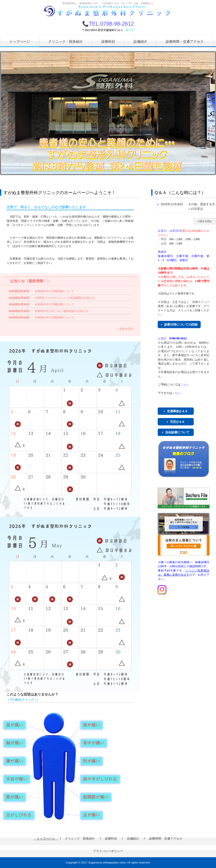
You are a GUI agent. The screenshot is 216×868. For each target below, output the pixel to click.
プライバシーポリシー (108, 851)
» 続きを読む (125, 329)
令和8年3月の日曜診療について (54, 317)
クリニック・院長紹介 (66, 42)
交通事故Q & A (177, 411)
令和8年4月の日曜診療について (54, 304)
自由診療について (177, 432)
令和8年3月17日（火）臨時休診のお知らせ (62, 311)
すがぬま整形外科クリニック (108, 12)
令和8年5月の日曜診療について (54, 291)
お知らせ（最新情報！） (30, 281)
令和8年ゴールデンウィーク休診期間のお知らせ (65, 298)
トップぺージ (20, 42)
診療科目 (108, 42)
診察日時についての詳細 (181, 324)
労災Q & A (177, 422)
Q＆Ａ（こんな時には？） (180, 193)
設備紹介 (140, 42)
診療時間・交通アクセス (185, 42)
